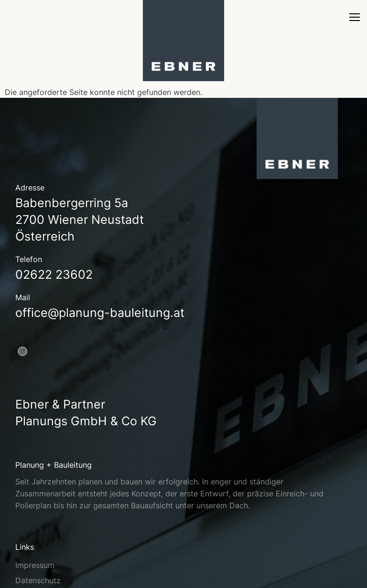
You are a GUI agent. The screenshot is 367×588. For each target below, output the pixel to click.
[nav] (355, 20)
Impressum (35, 565)
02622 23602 (54, 274)
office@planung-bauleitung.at (100, 313)
